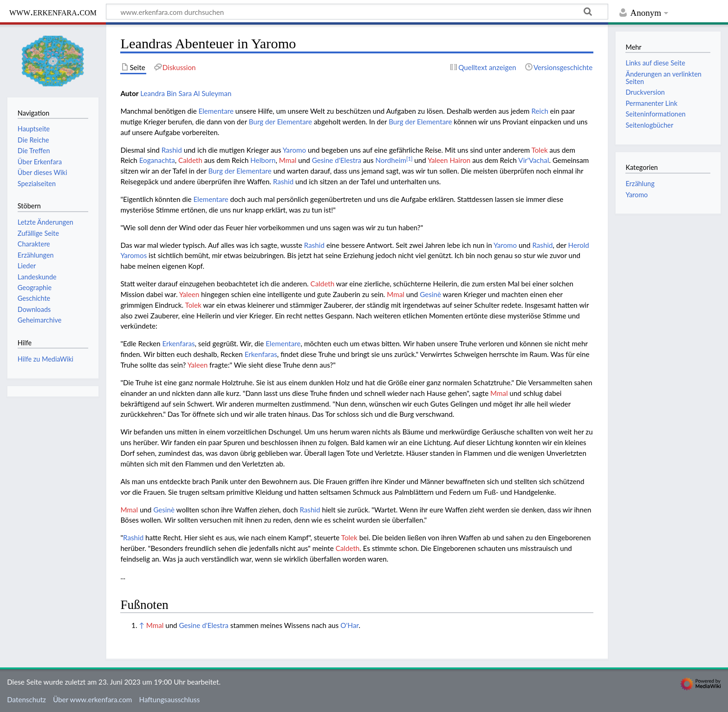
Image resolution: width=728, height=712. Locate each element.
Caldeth (190, 160)
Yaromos (133, 255)
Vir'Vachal (533, 160)
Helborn (263, 160)
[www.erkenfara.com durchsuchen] (357, 12)
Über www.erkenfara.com (92, 699)
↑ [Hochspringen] (141, 625)
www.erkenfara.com (53, 12)
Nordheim (391, 160)
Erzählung (640, 184)
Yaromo (294, 150)
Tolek (540, 150)
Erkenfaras (178, 343)
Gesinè (430, 294)
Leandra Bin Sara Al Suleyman (186, 93)
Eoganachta (157, 160)
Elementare (216, 111)
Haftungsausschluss (170, 699)
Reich (539, 111)
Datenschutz (26, 699)
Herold (579, 245)
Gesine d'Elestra (337, 160)
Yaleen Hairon (449, 160)
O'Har (349, 625)
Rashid (172, 150)
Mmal (288, 160)
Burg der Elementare (280, 122)
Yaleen (189, 294)
